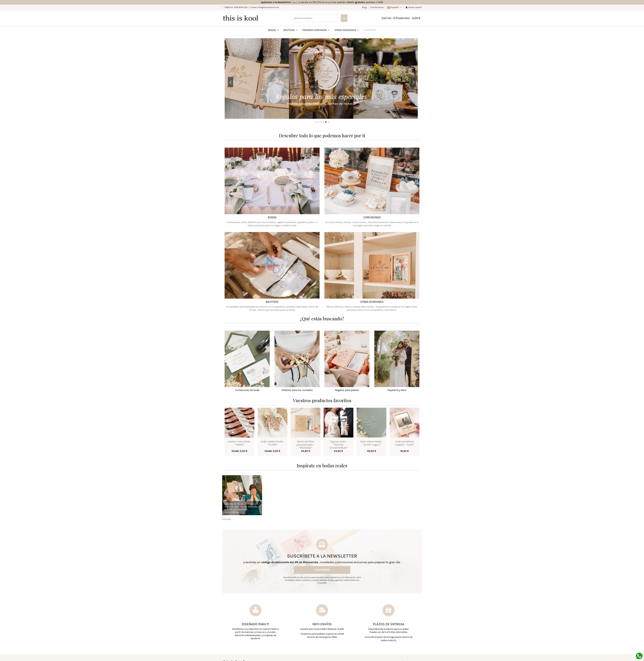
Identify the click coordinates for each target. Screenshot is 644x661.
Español (395, 7)
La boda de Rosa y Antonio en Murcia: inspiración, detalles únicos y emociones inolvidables (241, 508)
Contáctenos (377, 7)
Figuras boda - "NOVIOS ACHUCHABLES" (339, 445)
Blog (365, 7)
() (295, 2)
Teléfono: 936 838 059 (236, 7)
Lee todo (227, 519)
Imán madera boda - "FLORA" (272, 443)
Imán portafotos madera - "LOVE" (405, 443)
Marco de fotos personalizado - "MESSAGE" (305, 445)
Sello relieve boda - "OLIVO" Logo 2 (372, 443)
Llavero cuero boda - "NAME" (240, 443)
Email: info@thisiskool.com (265, 7)
